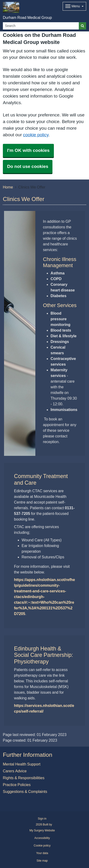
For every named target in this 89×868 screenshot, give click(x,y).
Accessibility (42, 838)
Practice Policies (17, 785)
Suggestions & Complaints (25, 791)
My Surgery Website (42, 830)
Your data (42, 853)
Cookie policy (42, 846)
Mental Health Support (22, 764)
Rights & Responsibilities (24, 778)
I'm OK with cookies (28, 150)
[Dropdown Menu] (74, 6)
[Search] (41, 26)
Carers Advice (15, 771)
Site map (42, 861)
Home (8, 187)
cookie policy (36, 135)
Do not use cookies (28, 166)
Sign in (42, 819)
